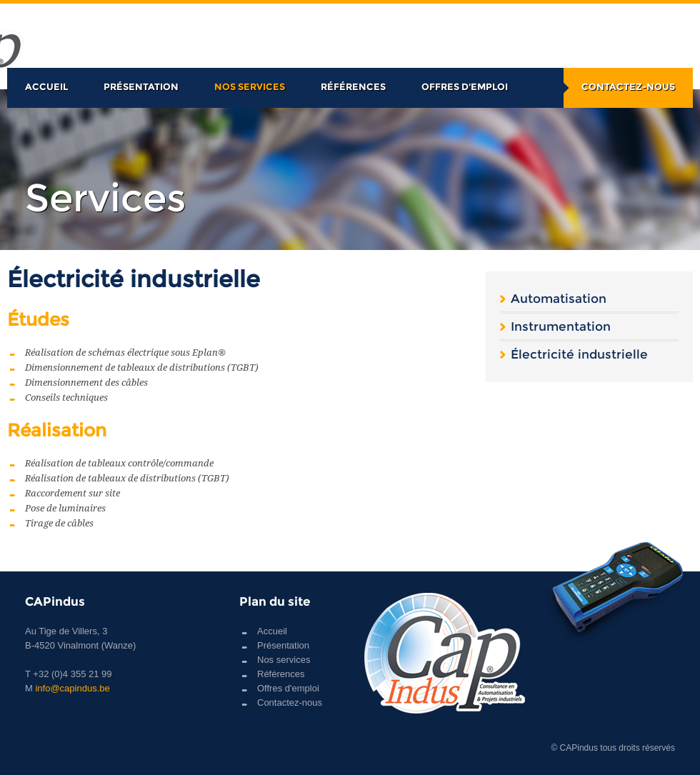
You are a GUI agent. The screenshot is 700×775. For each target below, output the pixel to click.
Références (353, 86)
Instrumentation (561, 326)
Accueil (46, 86)
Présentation (141, 86)
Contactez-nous (628, 86)
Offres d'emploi (465, 86)
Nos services (250, 86)
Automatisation (559, 299)
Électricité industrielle (579, 354)
